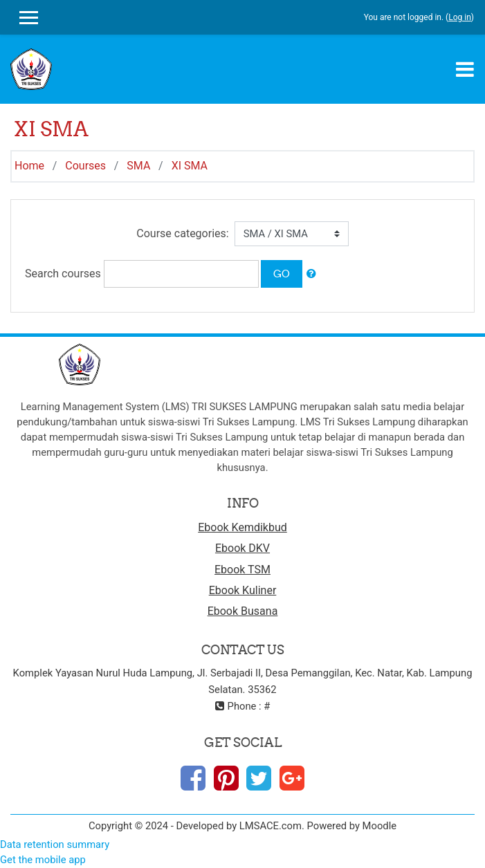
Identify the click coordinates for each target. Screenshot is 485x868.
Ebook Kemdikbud (242, 527)
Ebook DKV (242, 548)
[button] (311, 274)
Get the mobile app (43, 860)
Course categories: (182, 233)
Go (282, 274)
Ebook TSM (242, 570)
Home (29, 166)
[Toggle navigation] (465, 69)
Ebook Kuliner (243, 590)
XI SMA (190, 166)
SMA (138, 166)
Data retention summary (55, 844)
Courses (85, 166)
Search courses (63, 274)
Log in (460, 17)
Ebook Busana (243, 611)
